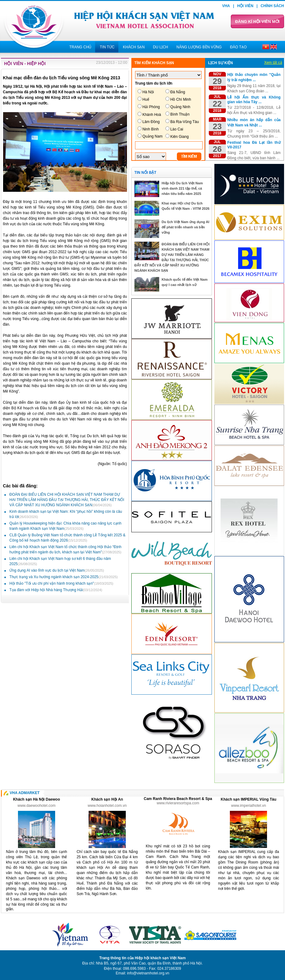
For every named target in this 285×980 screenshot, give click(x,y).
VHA (226, 6)
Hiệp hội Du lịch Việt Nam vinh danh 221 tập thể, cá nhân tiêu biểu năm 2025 (182, 188)
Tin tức (107, 47)
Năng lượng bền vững (199, 47)
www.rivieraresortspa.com (178, 803)
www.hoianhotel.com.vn (107, 806)
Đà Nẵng (178, 92)
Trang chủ (81, 47)
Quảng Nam (153, 136)
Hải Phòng (151, 107)
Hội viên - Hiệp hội (25, 64)
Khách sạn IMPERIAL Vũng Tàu (249, 799)
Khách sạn (134, 47)
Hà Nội (148, 92)
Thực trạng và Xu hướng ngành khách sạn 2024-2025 (64, 577)
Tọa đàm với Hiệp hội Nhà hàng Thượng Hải (56, 590)
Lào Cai (177, 129)
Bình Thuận (180, 114)
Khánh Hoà (152, 115)
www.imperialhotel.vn (249, 806)
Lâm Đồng (151, 122)
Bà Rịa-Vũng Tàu (185, 122)
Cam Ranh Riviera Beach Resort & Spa (178, 799)
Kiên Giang (180, 137)
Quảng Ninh (180, 107)
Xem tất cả (273, 63)
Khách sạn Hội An (107, 799)
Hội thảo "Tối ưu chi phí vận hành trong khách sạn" (61, 583)
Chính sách (272, 6)
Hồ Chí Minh (181, 99)
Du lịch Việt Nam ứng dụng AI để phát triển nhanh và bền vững (186, 227)
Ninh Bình (151, 129)
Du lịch (161, 47)
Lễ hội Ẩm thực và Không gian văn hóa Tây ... (254, 100)
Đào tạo (239, 47)
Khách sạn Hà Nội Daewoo (36, 799)
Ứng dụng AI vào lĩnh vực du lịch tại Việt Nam (57, 570)
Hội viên (245, 6)
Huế (146, 99)
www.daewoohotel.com (36, 806)
